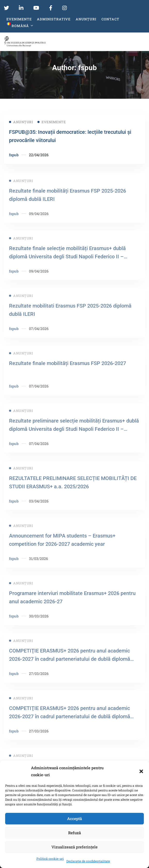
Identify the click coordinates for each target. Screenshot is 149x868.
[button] (141, 771)
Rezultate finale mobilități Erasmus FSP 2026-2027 (68, 369)
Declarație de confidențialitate (88, 861)
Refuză (74, 833)
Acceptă (74, 819)
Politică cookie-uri (50, 858)
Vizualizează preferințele (74, 847)
